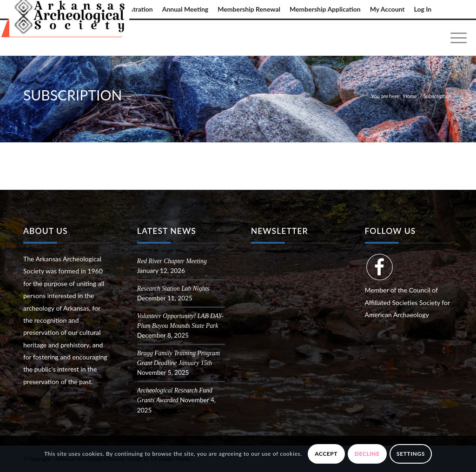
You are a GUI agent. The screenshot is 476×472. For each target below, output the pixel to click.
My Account (387, 9)
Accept (326, 454)
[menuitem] (185, 9)
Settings (411, 454)
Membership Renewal (249, 9)
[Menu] (456, 38)
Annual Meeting (185, 9)
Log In (423, 9)
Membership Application (325, 9)
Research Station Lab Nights (173, 289)
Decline (367, 454)
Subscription (73, 95)
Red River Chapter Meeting (172, 261)
